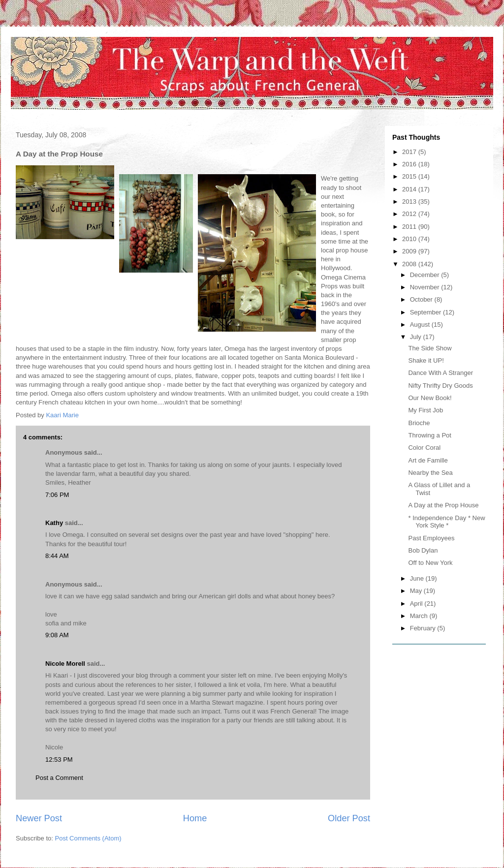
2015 (410, 176)
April (417, 604)
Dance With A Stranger (441, 373)
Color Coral (424, 448)
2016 (410, 164)
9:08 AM (57, 635)
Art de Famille (428, 460)
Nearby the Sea (430, 473)
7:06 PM (57, 495)
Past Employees (431, 538)
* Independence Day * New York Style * (446, 522)
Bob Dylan (423, 550)
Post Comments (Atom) (88, 838)
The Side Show (430, 348)
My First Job (425, 410)
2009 (410, 251)
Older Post (349, 818)
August (421, 325)
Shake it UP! (426, 360)
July (417, 337)
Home (195, 818)
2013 (410, 201)
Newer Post (39, 818)
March (420, 616)
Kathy (54, 523)
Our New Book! (430, 398)
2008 (410, 264)
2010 (410, 239)
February (424, 628)
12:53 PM (59, 759)
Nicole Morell (65, 664)
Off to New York (430, 563)
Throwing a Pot (429, 435)
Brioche (419, 423)
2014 (410, 189)
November (426, 287)
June (418, 578)
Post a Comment (59, 778)
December (426, 275)
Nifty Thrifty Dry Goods (440, 386)
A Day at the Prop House (443, 505)
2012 (410, 214)
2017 (410, 152)
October (422, 299)
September (426, 312)
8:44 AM (57, 556)
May (417, 591)
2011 (410, 227)
